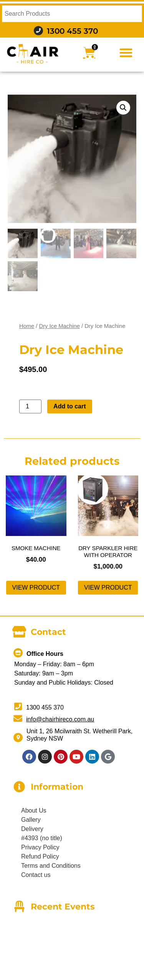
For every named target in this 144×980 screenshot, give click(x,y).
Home (27, 326)
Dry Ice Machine (60, 326)
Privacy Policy (40, 847)
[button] (126, 52)
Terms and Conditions (51, 866)
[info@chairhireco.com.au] (18, 719)
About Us (34, 810)
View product (36, 588)
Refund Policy (40, 856)
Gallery (31, 820)
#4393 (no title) (42, 838)
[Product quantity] (30, 406)
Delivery (32, 829)
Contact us (36, 875)
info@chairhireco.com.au (60, 719)
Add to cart (70, 406)
